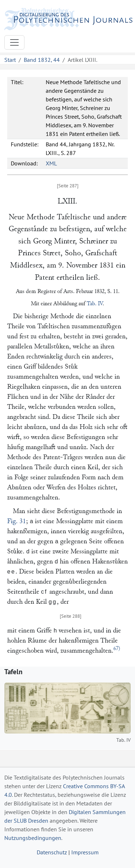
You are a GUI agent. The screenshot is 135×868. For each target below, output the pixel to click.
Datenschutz (52, 852)
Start (10, 60)
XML (51, 163)
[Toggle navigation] (14, 42)
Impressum (85, 852)
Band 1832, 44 (42, 60)
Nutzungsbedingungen (33, 838)
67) (117, 648)
